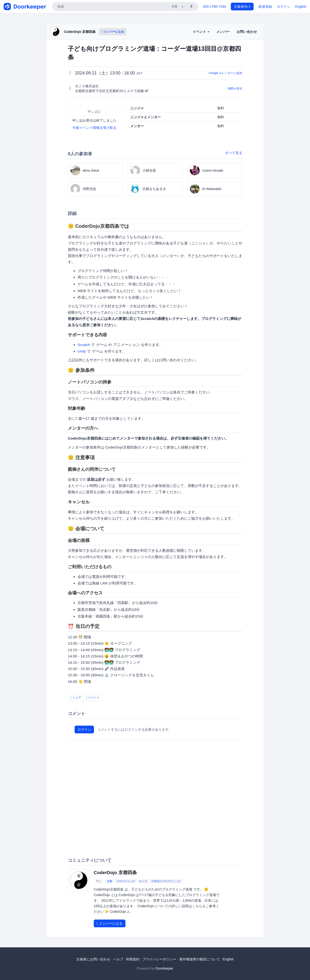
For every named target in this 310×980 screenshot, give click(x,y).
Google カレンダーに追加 (225, 73)
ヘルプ (118, 959)
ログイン (284, 7)
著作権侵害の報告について (200, 959)
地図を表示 (235, 88)
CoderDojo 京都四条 (80, 32)
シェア (76, 698)
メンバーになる (113, 32)
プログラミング (126, 881)
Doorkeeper (164, 968)
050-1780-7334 (214, 7)
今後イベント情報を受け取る (94, 128)
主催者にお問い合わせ (93, 959)
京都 (109, 881)
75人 (98, 881)
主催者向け (242, 7)
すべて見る (234, 153)
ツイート (93, 698)
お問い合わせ (247, 32)
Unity (82, 351)
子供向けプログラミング (166, 881)
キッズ (143, 881)
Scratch (84, 345)
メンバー (223, 32)
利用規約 (133, 959)
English (301, 7)
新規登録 (265, 7)
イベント (201, 32)
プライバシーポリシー (159, 959)
